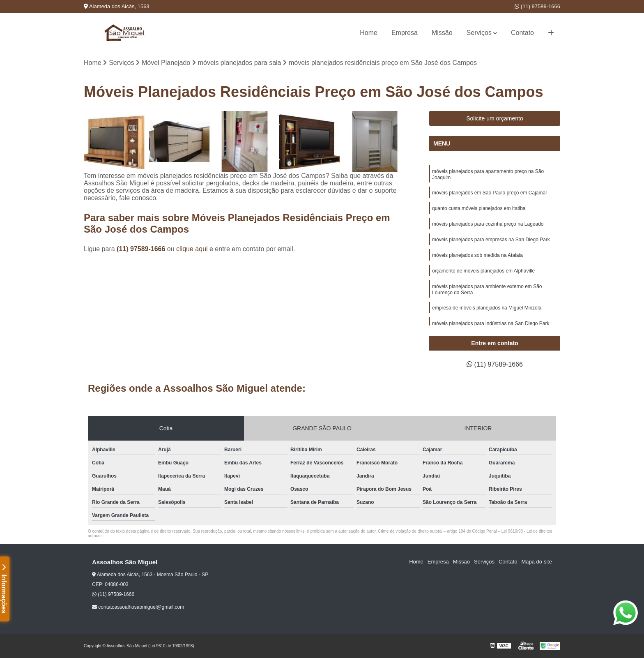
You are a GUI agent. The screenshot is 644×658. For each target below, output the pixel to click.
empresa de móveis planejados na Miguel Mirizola (487, 308)
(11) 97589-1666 (537, 6)
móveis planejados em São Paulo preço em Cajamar (490, 193)
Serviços (479, 33)
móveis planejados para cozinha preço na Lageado (488, 224)
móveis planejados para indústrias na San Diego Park (491, 323)
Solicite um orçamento (495, 118)
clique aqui (192, 249)
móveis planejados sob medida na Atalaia (477, 255)
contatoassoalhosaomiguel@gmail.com (138, 607)
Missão (442, 33)
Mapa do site (536, 562)
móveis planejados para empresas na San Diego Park (491, 240)
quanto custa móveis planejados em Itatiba (479, 208)
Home (369, 33)
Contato (522, 33)
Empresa (405, 33)
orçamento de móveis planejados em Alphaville (483, 271)
